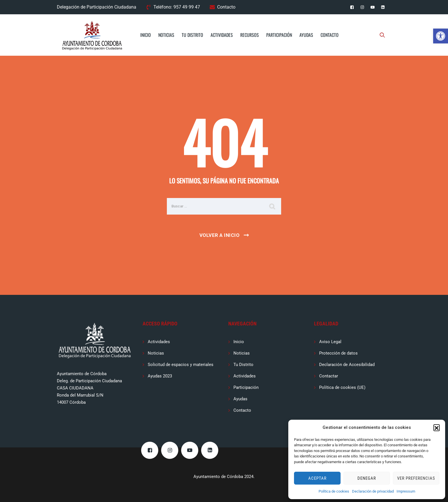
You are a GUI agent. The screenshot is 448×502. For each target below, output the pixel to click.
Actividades (222, 35)
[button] (441, 36)
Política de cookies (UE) (342, 387)
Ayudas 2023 (160, 376)
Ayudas (306, 35)
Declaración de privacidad (373, 491)
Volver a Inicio (220, 235)
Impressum (406, 491)
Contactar (329, 376)
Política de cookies (334, 491)
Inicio (146, 35)
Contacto (226, 7)
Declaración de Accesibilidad (347, 365)
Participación (279, 35)
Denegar (367, 478)
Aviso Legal (330, 342)
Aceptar (317, 478)
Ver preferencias (416, 478)
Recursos (250, 35)
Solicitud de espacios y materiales (181, 365)
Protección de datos (338, 353)
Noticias (166, 35)
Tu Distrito (192, 35)
